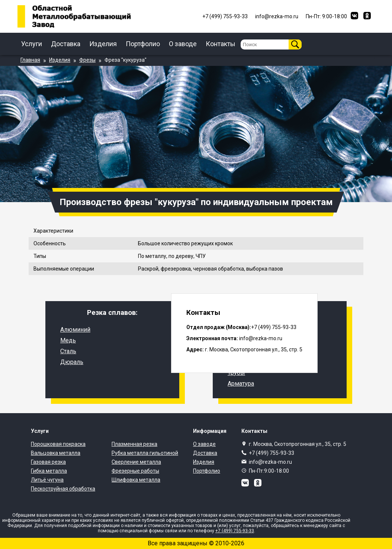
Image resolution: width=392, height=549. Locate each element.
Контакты (221, 44)
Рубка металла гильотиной (145, 453)
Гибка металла (49, 471)
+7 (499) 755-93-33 (271, 453)
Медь (68, 340)
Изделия (103, 44)
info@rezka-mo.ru (270, 462)
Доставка (66, 44)
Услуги (32, 44)
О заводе (183, 44)
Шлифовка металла (136, 480)
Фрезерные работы (135, 471)
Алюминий (75, 330)
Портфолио (143, 44)
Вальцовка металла (56, 453)
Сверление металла (136, 462)
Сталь (68, 351)
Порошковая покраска (58, 444)
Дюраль (72, 362)
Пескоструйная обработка (63, 489)
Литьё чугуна (47, 480)
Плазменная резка (134, 444)
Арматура (241, 384)
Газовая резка (48, 462)
